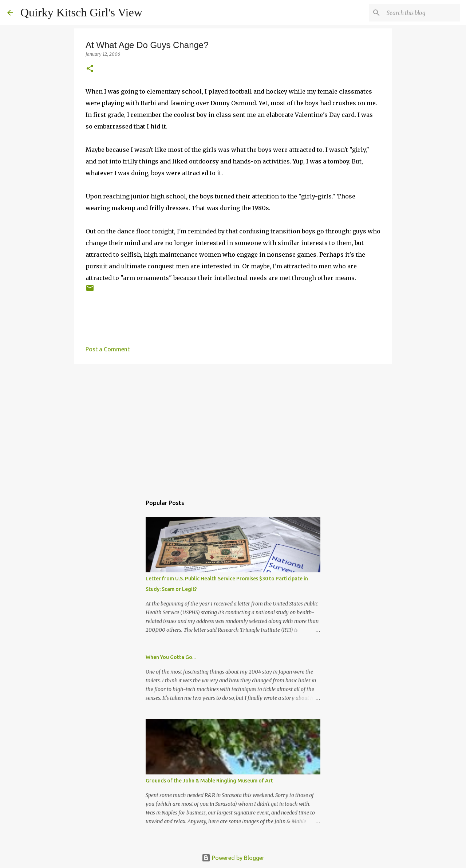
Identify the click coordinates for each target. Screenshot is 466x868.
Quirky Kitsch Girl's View (81, 12)
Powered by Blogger (233, 858)
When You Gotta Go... (171, 657)
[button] (90, 69)
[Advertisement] (233, 426)
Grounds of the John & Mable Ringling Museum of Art (209, 781)
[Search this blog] (422, 13)
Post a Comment (108, 349)
